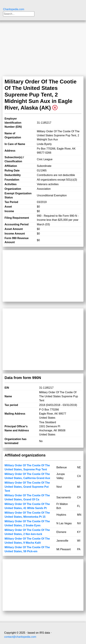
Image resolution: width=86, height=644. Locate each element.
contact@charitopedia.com (20, 637)
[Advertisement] (43, 46)
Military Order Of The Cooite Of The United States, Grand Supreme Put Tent (27, 487)
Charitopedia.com (14, 9)
